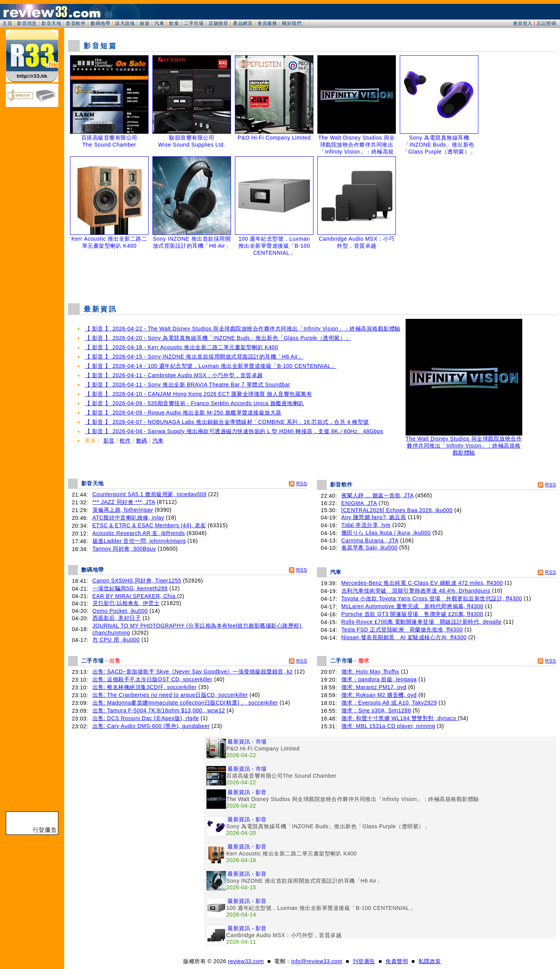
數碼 (142, 441)
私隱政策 (430, 961)
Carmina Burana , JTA (370, 540)
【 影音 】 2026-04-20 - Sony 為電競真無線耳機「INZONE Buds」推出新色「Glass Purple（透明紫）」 (218, 338)
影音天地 (51, 23)
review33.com (246, 961)
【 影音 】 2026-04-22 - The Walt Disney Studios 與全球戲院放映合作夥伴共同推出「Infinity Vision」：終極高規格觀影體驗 (243, 329)
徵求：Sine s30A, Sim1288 (376, 710)
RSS (302, 484)
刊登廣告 (364, 961)
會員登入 (523, 23)
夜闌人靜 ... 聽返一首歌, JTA (378, 495)
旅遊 (144, 23)
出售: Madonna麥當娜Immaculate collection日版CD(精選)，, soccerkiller (185, 703)
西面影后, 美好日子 (117, 618)
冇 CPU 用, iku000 (116, 640)
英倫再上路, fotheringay (123, 510)
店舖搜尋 (218, 23)
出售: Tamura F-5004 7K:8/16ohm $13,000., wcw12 (159, 710)
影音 (109, 441)
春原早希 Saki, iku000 (370, 547)
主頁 (7, 23)
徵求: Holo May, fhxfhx (370, 672)
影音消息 (27, 23)
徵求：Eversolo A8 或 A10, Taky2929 (389, 703)
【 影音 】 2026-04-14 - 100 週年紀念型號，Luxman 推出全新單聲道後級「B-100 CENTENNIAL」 (211, 366)
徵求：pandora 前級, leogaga (379, 679)
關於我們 (292, 23)
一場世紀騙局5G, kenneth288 (130, 588)
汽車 (159, 23)
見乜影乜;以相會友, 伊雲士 (126, 603)
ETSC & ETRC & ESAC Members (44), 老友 (149, 525)
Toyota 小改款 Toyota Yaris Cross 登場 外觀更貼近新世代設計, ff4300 (432, 598)
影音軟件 (76, 23)
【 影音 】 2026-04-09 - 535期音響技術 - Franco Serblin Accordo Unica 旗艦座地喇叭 (194, 403)
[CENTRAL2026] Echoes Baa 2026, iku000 (397, 510)
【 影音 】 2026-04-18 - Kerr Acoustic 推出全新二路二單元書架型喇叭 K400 (181, 347)
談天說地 (125, 23)
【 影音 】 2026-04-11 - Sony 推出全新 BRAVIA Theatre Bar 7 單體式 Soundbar (187, 385)
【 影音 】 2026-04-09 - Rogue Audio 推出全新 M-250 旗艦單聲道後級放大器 (183, 413)
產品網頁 (243, 23)
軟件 (125, 441)
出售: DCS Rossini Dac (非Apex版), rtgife (146, 718)
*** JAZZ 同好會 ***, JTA (124, 502)
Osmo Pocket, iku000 (120, 611)
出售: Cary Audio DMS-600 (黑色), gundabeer (151, 726)
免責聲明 (397, 961)
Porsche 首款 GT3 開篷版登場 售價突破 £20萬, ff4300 (412, 614)
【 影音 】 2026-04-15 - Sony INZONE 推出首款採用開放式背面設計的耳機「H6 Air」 (194, 357)
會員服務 (267, 23)
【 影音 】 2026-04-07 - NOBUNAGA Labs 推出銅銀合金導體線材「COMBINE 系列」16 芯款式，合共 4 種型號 (227, 422)
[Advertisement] (312, 278)
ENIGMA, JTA (359, 503)
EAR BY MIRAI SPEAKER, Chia (135, 596)
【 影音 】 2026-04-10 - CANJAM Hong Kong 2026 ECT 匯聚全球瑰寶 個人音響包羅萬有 (198, 394)
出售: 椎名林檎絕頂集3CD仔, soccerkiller (145, 687)
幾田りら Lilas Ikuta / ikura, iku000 (386, 533)
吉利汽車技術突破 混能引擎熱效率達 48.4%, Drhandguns (416, 591)
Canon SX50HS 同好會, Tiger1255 (137, 581)
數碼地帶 (100, 23)
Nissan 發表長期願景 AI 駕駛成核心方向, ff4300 (404, 637)
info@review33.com (317, 961)
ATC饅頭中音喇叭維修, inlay (129, 518)
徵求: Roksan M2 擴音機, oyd (379, 695)
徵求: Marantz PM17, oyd (374, 687)
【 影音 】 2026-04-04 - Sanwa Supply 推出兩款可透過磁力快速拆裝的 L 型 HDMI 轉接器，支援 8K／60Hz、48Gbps (234, 431)
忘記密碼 (546, 23)
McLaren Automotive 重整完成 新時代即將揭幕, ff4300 (412, 606)
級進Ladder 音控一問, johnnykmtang (139, 541)
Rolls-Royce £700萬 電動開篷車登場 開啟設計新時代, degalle (422, 622)
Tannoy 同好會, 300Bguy (124, 549)
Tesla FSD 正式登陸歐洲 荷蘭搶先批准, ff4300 (402, 630)
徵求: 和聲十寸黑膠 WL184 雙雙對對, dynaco (400, 718)
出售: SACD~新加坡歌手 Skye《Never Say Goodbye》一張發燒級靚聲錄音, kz (193, 672)
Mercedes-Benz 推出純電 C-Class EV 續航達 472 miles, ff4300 (422, 583)
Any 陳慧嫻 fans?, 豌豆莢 (374, 517)
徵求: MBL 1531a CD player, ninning (388, 726)
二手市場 (194, 23)
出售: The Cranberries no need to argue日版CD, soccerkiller (170, 695)
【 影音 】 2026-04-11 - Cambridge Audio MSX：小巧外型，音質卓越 (174, 375)
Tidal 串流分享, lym (366, 525)
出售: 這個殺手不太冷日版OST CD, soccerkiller (153, 679)
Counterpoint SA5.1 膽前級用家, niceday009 (150, 494)
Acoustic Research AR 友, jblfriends (139, 533)
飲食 (174, 23)
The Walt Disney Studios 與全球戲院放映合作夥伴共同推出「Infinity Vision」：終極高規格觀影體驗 (464, 443)
